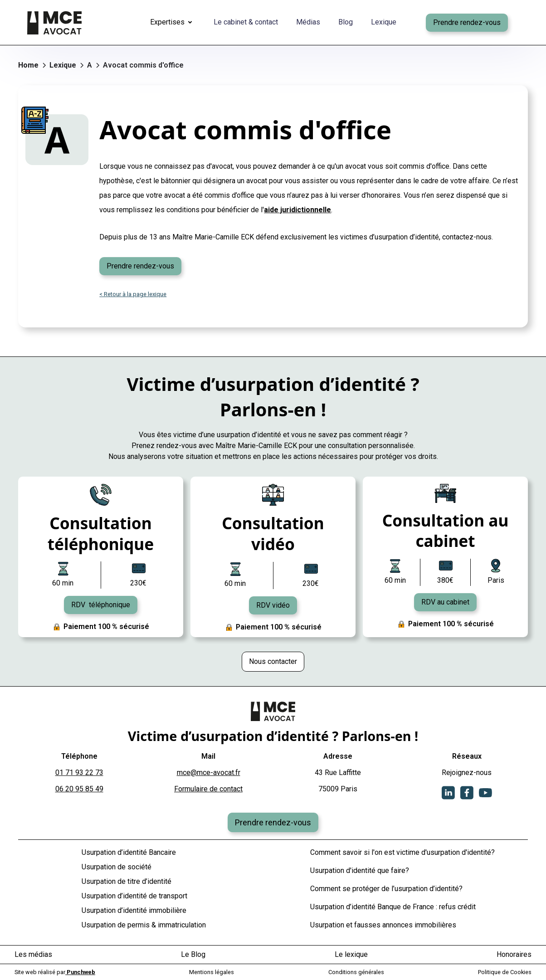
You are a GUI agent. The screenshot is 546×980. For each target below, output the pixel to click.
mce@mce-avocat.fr (209, 773)
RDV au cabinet (445, 602)
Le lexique (351, 954)
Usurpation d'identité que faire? (360, 870)
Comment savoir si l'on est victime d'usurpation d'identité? (402, 852)
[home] (54, 23)
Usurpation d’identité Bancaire (129, 852)
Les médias (33, 954)
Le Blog (193, 954)
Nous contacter (273, 661)
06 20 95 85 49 (79, 789)
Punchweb (80, 972)
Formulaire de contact (208, 789)
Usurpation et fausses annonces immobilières (383, 925)
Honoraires (514, 954)
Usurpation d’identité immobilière (134, 910)
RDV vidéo (273, 605)
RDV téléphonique (101, 605)
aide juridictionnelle (297, 210)
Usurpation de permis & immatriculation (144, 925)
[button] (173, 23)
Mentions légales (212, 972)
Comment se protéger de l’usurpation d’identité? (386, 889)
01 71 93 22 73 (79, 773)
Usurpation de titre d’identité (127, 881)
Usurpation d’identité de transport (134, 896)
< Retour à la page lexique (133, 294)
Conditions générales (356, 972)
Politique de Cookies (505, 972)
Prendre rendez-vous (467, 22)
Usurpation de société (117, 867)
